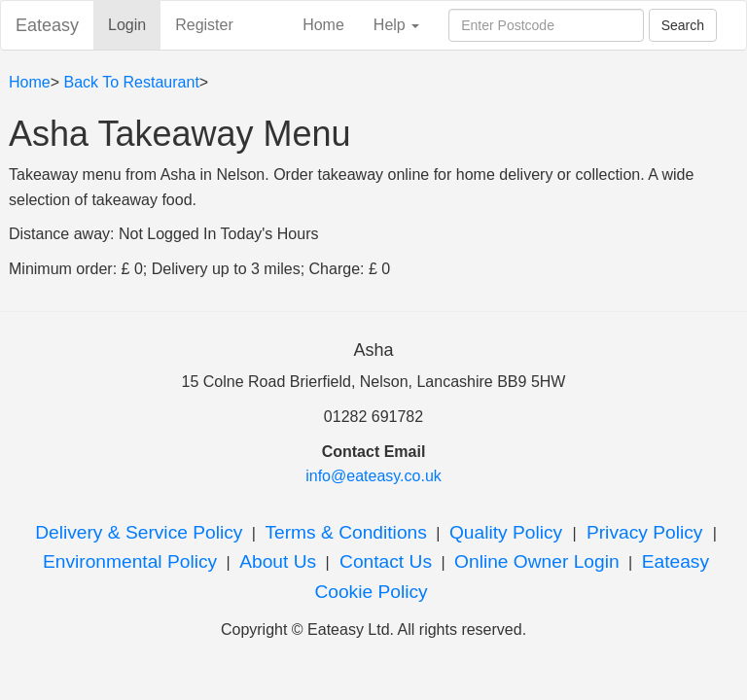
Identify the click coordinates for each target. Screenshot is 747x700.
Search (683, 25)
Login (134, 24)
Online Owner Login (537, 561)
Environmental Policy (130, 561)
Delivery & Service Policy (139, 532)
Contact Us (383, 561)
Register (204, 25)
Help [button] (396, 25)
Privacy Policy (645, 532)
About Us (278, 561)
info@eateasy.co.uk (373, 476)
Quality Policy (509, 532)
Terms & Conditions (345, 532)
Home (323, 25)
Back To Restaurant (131, 82)
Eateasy (47, 25)
